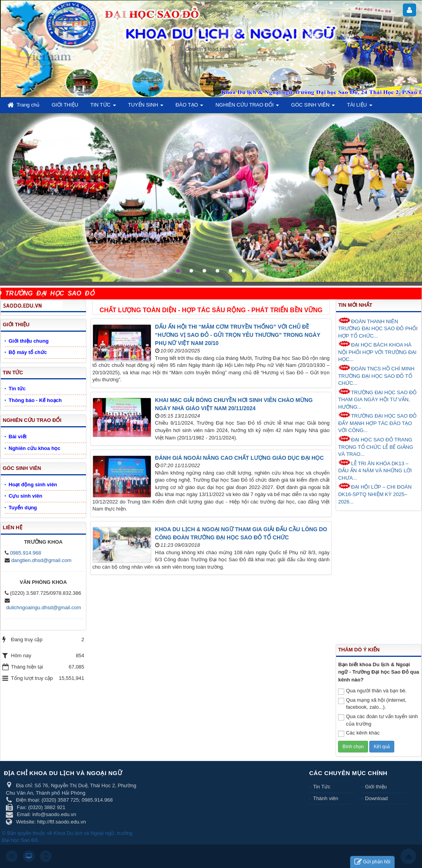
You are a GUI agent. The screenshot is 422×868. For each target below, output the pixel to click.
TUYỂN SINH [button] (146, 107)
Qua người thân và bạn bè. (372, 691)
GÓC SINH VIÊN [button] (313, 107)
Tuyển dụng (23, 508)
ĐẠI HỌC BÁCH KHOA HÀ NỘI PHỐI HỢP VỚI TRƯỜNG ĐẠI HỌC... (377, 351)
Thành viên (325, 798)
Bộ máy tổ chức (28, 352)
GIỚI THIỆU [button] (65, 105)
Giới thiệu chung (29, 341)
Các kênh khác (359, 733)
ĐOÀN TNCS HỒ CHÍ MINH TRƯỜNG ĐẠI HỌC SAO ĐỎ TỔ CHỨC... (376, 375)
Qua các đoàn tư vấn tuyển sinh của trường (378, 720)
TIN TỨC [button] (103, 107)
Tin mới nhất (355, 305)
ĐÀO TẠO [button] (189, 107)
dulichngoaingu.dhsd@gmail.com (44, 607)
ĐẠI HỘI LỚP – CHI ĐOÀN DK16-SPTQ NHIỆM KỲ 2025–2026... (375, 494)
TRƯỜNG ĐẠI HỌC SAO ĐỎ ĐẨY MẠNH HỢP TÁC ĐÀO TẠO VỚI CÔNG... (377, 422)
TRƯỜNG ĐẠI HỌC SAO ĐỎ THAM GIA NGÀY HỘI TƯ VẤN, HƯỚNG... (377, 399)
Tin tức (17, 389)
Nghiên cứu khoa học (35, 448)
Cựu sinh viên (25, 496)
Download (376, 798)
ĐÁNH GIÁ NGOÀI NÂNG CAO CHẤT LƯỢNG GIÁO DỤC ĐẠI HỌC (240, 458)
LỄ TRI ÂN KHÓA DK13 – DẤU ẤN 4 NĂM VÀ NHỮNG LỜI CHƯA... (375, 470)
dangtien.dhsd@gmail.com (41, 560)
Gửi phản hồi (372, 862)
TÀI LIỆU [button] (360, 107)
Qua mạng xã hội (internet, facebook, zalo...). (372, 704)
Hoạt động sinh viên (33, 485)
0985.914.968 (26, 553)
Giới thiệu (376, 787)
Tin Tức (322, 787)
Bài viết (18, 437)
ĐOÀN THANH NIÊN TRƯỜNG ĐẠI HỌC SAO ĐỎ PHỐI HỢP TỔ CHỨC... (378, 328)
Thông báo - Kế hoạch (35, 400)
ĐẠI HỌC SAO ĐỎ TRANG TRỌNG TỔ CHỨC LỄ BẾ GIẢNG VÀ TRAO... (376, 446)
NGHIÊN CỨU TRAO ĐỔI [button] (247, 107)
